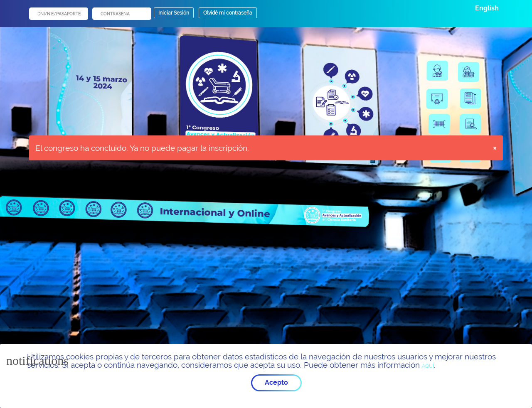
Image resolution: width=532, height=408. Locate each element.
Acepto (276, 382)
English (487, 8)
